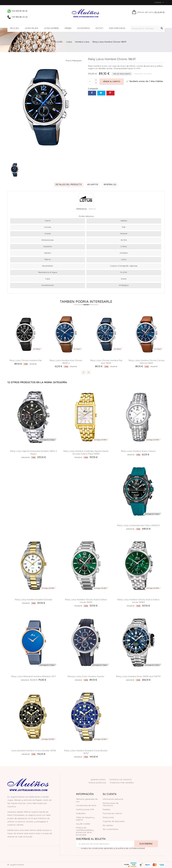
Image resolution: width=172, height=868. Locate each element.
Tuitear (101, 93)
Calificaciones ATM (85, 809)
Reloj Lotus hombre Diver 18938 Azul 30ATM (138, 676)
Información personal (113, 799)
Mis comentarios (111, 829)
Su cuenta (110, 794)
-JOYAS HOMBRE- (51, 28)
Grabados (81, 813)
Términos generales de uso (87, 800)
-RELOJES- (15, 28)
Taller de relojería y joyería (85, 819)
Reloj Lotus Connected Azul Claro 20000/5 (138, 525)
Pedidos (107, 809)
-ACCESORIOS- (84, 28)
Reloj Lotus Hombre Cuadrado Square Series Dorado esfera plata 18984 (86, 452)
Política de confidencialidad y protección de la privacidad (85, 831)
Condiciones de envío (86, 805)
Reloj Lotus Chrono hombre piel (26, 360)
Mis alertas (108, 825)
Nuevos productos (98, 783)
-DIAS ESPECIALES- (117, 28)
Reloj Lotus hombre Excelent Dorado (34, 600)
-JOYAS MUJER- (31, 28)
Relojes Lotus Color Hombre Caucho (86, 676)
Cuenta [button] (159, 2)
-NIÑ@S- (68, 28)
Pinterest (110, 93)
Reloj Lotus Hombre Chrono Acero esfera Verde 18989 (138, 601)
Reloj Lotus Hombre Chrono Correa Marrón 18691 (146, 362)
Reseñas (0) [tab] (110, 185)
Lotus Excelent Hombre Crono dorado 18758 (34, 751)
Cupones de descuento (114, 821)
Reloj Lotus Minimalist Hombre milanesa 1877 (34, 676)
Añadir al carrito (112, 81)
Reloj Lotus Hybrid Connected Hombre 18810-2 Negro (34, 452)
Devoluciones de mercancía (111, 804)
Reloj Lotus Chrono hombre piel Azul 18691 (106, 362)
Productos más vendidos (122, 783)
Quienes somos (98, 779)
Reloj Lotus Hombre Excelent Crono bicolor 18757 (86, 752)
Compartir (92, 93)
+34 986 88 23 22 (17, 17)
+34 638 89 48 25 (17, 11)
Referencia (81, 209)
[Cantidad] (91, 81)
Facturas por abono (112, 813)
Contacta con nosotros (121, 779)
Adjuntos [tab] (93, 185)
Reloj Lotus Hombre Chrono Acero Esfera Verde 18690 (86, 601)
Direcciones (108, 817)
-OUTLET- (99, 28)
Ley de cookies (83, 824)
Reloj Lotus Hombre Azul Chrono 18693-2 (66, 362)
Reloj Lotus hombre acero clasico (138, 451)
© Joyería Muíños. (16, 865)
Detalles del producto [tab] (69, 185)
